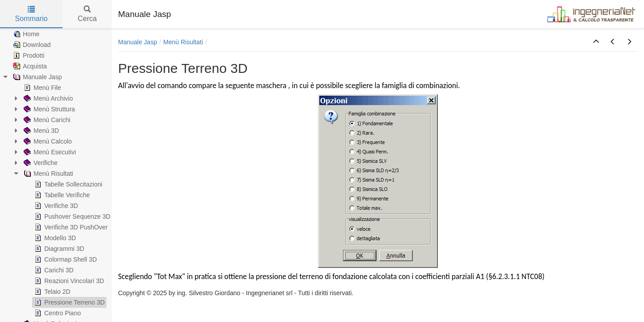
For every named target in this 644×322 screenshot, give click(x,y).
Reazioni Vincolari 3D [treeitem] (68, 281)
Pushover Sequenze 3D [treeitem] (72, 216)
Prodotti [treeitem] (28, 55)
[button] (596, 42)
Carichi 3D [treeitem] (53, 270)
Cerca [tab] (87, 14)
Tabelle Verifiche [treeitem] (61, 195)
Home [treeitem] (25, 34)
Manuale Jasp (138, 42)
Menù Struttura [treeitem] (49, 109)
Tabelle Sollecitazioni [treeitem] (68, 184)
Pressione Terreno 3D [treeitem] (69, 302)
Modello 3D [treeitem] (54, 238)
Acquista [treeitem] (29, 66)
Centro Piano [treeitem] (57, 313)
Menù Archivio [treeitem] (47, 98)
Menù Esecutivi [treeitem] (49, 152)
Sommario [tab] (32, 14)
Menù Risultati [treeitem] (48, 174)
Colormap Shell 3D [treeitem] (65, 259)
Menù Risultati (183, 42)
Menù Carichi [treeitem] (46, 120)
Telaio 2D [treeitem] (51, 292)
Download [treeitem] (31, 45)
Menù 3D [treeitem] (40, 131)
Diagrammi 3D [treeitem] (58, 249)
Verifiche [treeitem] (40, 163)
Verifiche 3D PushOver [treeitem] (70, 227)
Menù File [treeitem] (41, 88)
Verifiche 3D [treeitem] (55, 206)
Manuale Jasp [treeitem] (36, 77)
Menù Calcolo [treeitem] (47, 141)
